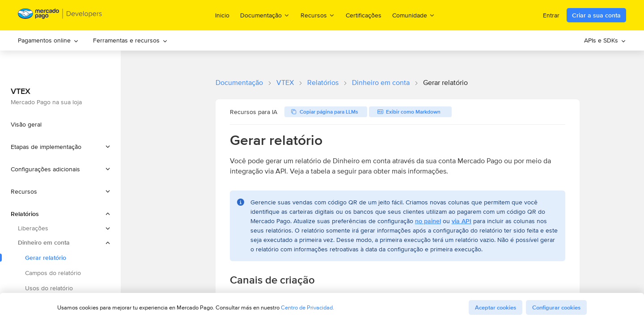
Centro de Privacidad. (307, 307)
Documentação (239, 83)
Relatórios (323, 83)
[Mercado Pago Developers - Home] (60, 15)
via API (462, 221)
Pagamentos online (48, 40)
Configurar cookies (556, 307)
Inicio (222, 15)
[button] (60, 147)
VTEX (285, 83)
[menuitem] (48, 40)
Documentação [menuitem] (265, 15)
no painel (428, 221)
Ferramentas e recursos (130, 40)
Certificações (364, 15)
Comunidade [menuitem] (414, 15)
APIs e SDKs (605, 40)
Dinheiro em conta (381, 83)
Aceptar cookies (496, 307)
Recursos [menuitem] (318, 15)
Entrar (551, 15)
